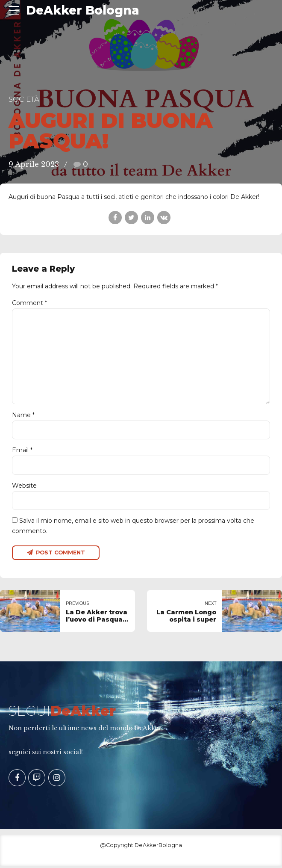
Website (24, 487)
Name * (23, 416)
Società (24, 99)
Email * (22, 451)
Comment (29, 303)
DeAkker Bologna (83, 10)
